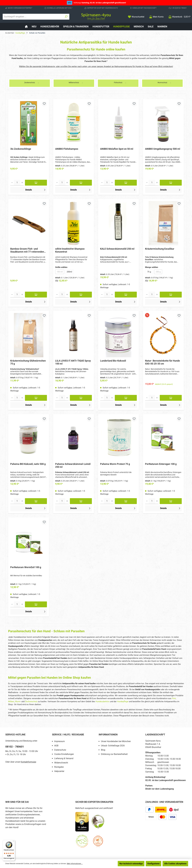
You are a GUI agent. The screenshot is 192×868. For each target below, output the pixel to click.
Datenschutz (60, 750)
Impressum (60, 741)
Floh (174, 698)
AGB (56, 746)
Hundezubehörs (103, 701)
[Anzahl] (17, 183)
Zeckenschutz (31, 701)
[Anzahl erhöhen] (22, 183)
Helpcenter (59, 771)
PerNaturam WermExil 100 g (26, 567)
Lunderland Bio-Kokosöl (113, 361)
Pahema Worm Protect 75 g (115, 464)
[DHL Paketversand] (161, 810)
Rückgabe (59, 767)
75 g (149, 272)
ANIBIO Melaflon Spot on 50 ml (117, 149)
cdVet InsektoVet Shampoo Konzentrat (70, 250)
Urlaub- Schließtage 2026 (113, 746)
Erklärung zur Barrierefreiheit (114, 754)
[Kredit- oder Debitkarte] (167, 817)
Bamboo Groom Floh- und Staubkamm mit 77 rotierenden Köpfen (27, 250)
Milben (11, 701)
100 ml (60, 272)
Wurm (18, 701)
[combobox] (33, 17)
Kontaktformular (28, 762)
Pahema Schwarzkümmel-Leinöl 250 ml (73, 465)
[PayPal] (150, 810)
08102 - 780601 (15, 747)
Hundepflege (123, 701)
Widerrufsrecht (61, 763)
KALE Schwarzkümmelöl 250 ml (117, 249)
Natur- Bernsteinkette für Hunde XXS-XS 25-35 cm (162, 362)
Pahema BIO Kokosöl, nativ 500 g (28, 464)
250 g (159, 272)
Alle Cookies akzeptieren (175, 864)
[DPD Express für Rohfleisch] (174, 810)
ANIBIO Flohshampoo (67, 149)
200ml (69, 272)
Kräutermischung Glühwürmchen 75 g (28, 362)
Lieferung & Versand (64, 758)
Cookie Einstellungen (64, 754)
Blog (103, 750)
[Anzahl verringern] (12, 183)
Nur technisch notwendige (131, 864)
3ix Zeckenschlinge (21, 149)
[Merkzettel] (136, 17)
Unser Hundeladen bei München (116, 741)
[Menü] (13, 842)
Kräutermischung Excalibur (160, 249)
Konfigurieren (153, 864)
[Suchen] (66, 17)
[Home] (26, 27)
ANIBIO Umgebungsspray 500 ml (163, 149)
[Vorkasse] (151, 817)
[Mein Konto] (156, 17)
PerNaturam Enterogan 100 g (161, 464)
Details (36, 190)
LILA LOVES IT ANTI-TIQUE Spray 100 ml (73, 362)
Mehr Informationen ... (75, 864)
